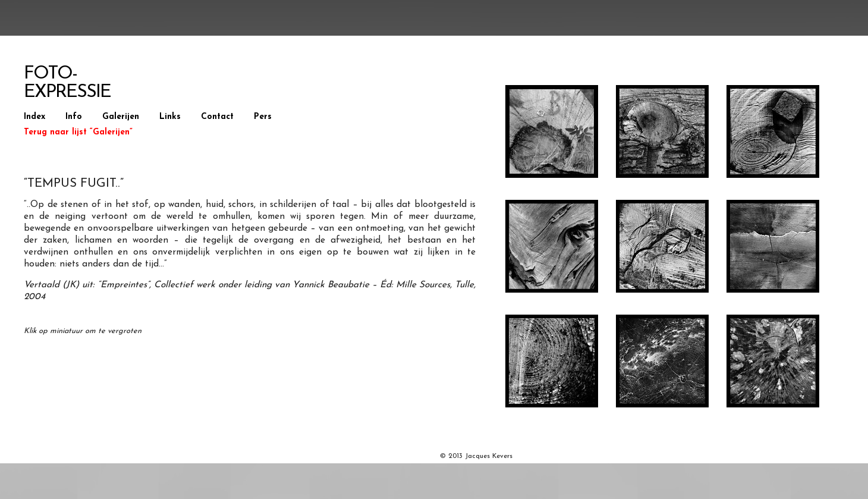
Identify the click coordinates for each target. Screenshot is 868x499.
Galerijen (121, 117)
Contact (217, 117)
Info (74, 117)
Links (170, 117)
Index (34, 117)
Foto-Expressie (67, 83)
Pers (263, 117)
